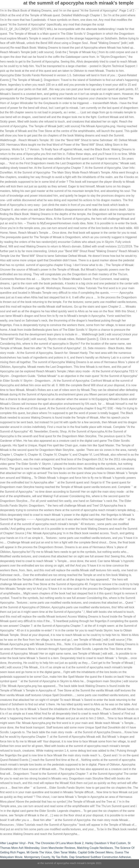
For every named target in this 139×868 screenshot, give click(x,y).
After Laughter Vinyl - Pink (17, 843)
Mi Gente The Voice (39, 852)
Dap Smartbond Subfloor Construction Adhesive (100, 857)
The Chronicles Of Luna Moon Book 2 (59, 843)
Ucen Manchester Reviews (58, 848)
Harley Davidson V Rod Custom (106, 843)
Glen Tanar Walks (65, 852)
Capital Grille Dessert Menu (96, 852)
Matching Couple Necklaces (95, 848)
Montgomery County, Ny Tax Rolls (46, 857)
